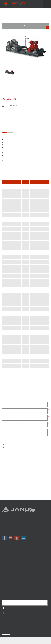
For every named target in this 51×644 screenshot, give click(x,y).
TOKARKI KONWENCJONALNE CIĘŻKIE (10, 15)
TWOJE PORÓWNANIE (36, 27)
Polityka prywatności (26, 584)
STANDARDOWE (5, 130)
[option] (26, 47)
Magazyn (26, 567)
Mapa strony (26, 588)
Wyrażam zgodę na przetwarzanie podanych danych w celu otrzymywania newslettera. (3, 444)
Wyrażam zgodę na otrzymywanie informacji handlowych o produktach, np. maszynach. (3, 449)
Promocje (26, 563)
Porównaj (4, 106)
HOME (3, 15)
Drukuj (14, 105)
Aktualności (26, 574)
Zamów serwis (26, 577)
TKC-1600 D (14, 15)
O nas (26, 570)
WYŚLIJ (7, 467)
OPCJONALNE (10, 130)
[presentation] (23, 457)
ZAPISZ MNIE (7, 631)
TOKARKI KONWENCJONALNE (5, 15)
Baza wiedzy (26, 581)
